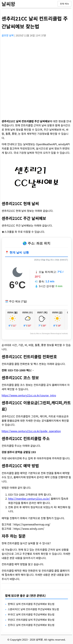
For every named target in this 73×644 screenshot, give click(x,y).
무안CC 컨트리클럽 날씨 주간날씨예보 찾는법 (31, 620)
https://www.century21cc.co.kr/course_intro (29, 395)
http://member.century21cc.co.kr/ (29, 499)
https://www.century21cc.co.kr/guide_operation (31, 431)
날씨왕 (8, 4)
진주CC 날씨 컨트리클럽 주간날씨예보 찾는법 (31, 625)
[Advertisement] (36, 76)
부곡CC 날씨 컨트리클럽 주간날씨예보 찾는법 (31, 614)
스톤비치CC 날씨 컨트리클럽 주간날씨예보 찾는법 (33, 609)
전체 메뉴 (64, 4)
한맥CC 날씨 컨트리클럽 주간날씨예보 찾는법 (31, 604)
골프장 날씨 (8, 35)
